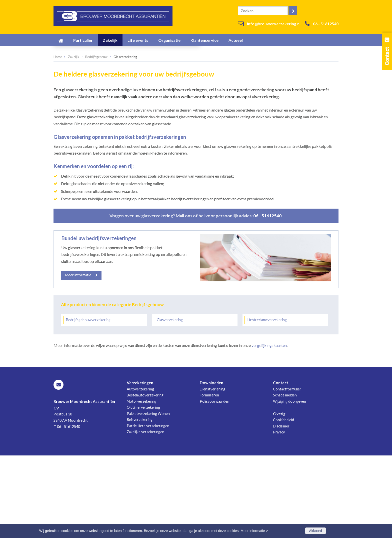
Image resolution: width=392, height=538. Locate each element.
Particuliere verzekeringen (148, 508)
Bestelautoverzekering (145, 478)
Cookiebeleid (283, 503)
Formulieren (209, 478)
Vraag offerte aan (77, 113)
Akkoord (315, 531)
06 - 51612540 (326, 24)
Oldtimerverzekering (143, 490)
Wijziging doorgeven (289, 484)
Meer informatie (78, 358)
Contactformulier (287, 472)
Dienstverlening (212, 472)
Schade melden (285, 478)
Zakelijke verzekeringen (145, 515)
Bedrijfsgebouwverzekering (88, 403)
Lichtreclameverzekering (267, 403)
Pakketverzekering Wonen (148, 496)
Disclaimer (281, 509)
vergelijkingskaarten (269, 428)
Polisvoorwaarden (214, 484)
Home (58, 140)
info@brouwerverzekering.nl (274, 24)
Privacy (279, 515)
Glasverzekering (170, 403)
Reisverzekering (140, 502)
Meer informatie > (254, 531)
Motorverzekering (141, 484)
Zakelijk (74, 140)
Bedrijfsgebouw (96, 140)
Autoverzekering (140, 472)
